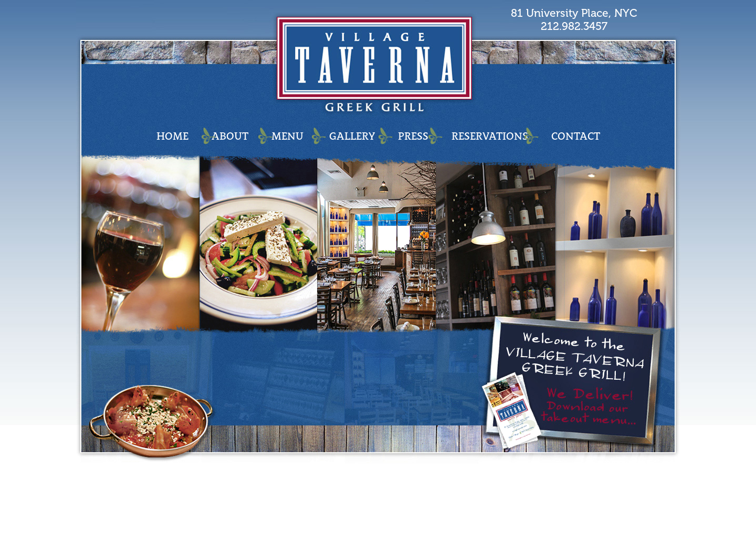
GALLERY (352, 136)
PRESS (413, 136)
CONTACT (576, 136)
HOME (172, 136)
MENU (287, 136)
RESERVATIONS (490, 136)
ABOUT (230, 136)
